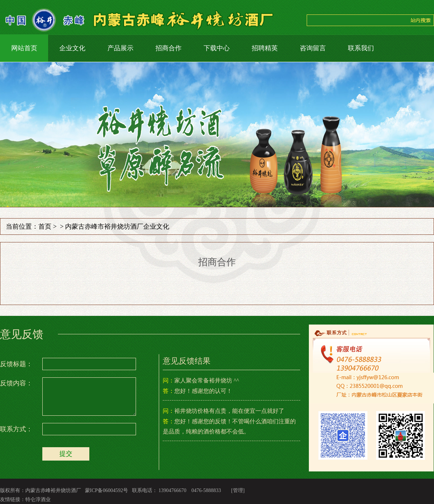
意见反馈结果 (187, 361)
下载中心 (217, 48)
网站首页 (24, 48)
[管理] (238, 490)
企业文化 (72, 48)
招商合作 (169, 48)
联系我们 (361, 48)
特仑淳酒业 (38, 499)
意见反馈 (22, 334)
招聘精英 (265, 48)
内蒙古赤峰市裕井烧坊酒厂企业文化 (117, 226)
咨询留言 (313, 48)
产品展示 (120, 48)
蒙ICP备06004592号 (107, 490)
